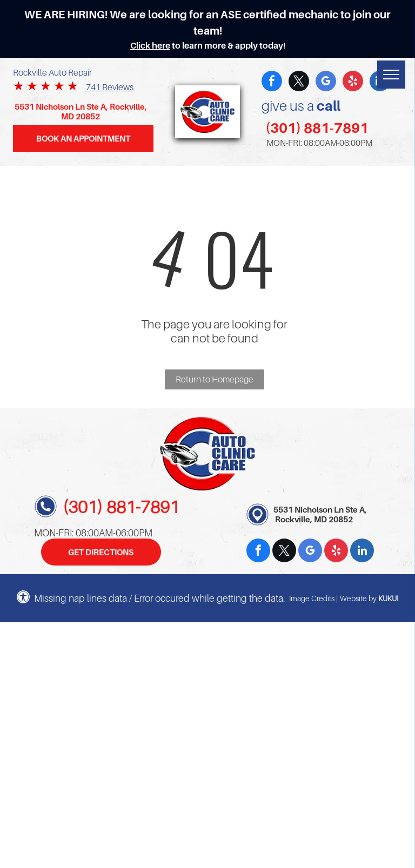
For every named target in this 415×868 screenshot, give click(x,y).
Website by (358, 598)
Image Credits (312, 598)
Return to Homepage (215, 379)
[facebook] (272, 82)
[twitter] (299, 82)
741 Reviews (110, 87)
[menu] (391, 75)
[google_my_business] (326, 82)
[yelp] (353, 82)
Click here (150, 45)
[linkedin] (362, 552)
